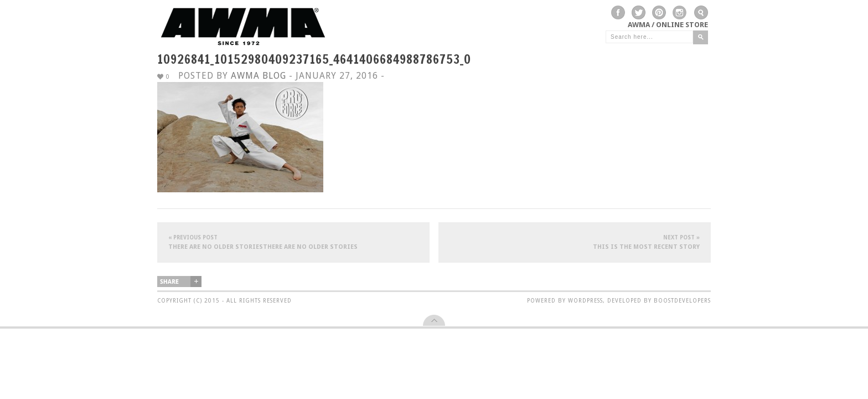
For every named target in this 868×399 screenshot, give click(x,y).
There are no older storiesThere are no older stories (293, 242)
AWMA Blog (259, 76)
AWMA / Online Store (668, 25)
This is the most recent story (575, 242)
